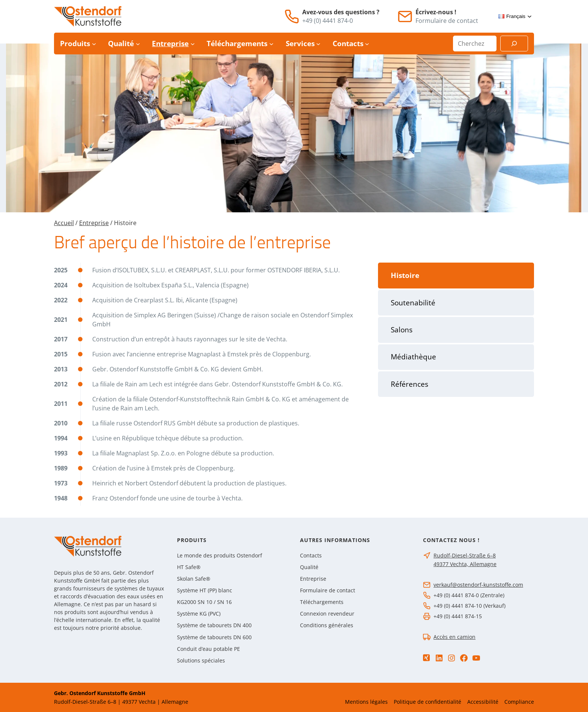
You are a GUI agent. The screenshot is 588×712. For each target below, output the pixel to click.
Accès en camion (454, 637)
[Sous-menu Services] (318, 44)
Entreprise (94, 223)
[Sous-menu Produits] (94, 44)
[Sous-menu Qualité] (138, 44)
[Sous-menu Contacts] (367, 44)
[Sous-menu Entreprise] (193, 44)
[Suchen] (514, 44)
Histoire (405, 275)
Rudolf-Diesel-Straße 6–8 (465, 555)
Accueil (64, 223)
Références (409, 384)
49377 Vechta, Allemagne (465, 564)
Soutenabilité (413, 303)
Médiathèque (413, 357)
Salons (402, 330)
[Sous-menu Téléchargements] (271, 44)
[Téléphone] (292, 17)
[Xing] (426, 658)
